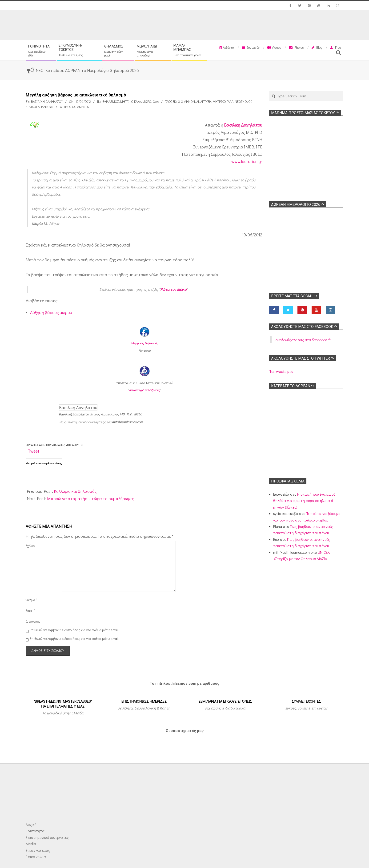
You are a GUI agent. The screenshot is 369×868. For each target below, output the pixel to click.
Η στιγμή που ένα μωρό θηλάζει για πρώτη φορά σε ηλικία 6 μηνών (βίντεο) (304, 501)
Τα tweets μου (281, 371)
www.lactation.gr (247, 161)
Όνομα (31, 600)
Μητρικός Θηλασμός (145, 343)
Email (30, 611)
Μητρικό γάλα (131, 102)
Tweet (34, 451)
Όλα (156, 102)
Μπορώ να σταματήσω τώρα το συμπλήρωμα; (90, 498)
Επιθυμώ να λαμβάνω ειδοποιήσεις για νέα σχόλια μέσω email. (74, 630)
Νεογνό (241, 102)
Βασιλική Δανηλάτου (243, 125)
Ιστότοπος (33, 621)
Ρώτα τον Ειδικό (173, 289)
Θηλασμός (111, 102)
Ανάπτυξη (204, 102)
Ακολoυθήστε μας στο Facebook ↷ (304, 327)
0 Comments (79, 107)
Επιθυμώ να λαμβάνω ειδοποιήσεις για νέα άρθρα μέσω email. (74, 639)
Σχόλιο (30, 546)
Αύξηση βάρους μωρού (51, 312)
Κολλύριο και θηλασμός (75, 491)
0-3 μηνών (187, 102)
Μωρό (147, 102)
